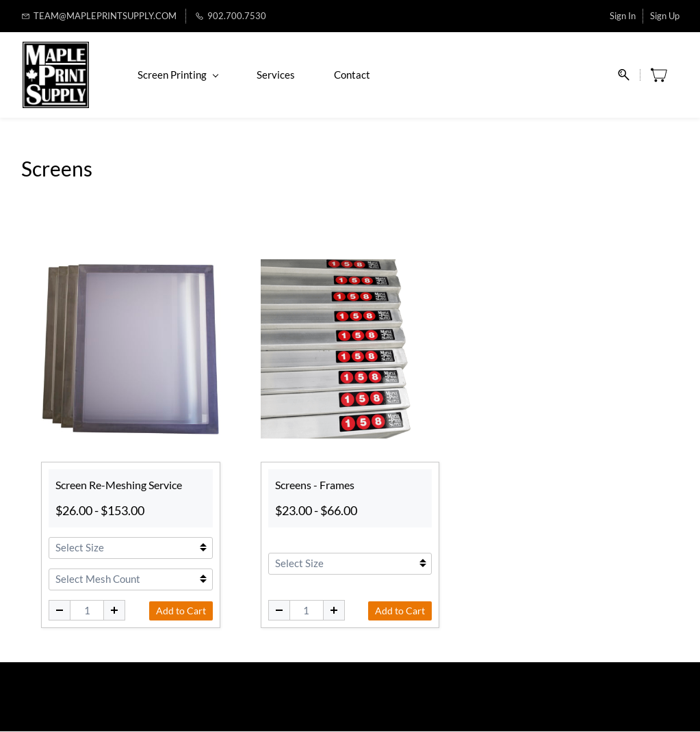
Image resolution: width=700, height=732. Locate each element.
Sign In (623, 16)
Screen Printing (177, 75)
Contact (351, 75)
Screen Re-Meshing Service (119, 486)
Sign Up (665, 16)
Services (274, 75)
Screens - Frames (315, 486)
